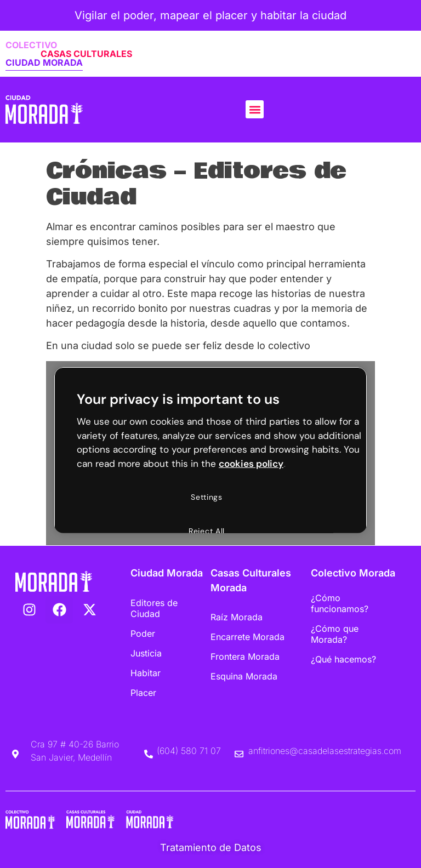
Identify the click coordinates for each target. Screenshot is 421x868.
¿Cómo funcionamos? (340, 603)
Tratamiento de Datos (211, 847)
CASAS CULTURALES (86, 54)
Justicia (146, 653)
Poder (143, 633)
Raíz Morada (237, 617)
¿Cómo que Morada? (335, 634)
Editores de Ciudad (154, 608)
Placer (143, 693)
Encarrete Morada (248, 637)
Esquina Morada (244, 676)
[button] (255, 109)
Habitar (146, 673)
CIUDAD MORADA (44, 62)
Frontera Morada (245, 656)
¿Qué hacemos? (343, 659)
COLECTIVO (31, 45)
